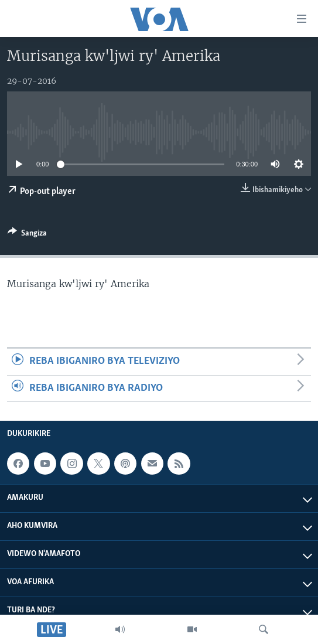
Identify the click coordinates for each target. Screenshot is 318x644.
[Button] (27, 235)
